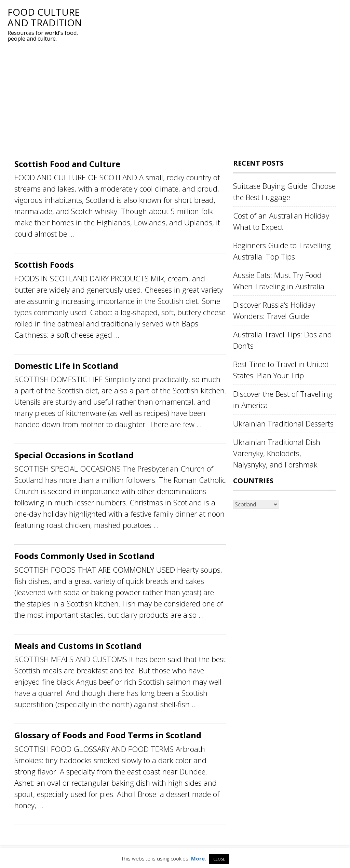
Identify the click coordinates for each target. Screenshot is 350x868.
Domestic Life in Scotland (66, 366)
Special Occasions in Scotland (74, 455)
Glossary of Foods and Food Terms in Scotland (108, 735)
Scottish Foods (44, 264)
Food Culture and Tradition (45, 17)
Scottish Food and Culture (67, 164)
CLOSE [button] (219, 859)
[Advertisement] (175, 101)
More (198, 858)
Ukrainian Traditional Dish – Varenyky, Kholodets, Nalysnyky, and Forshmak (280, 453)
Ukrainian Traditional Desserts (283, 423)
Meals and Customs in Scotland (78, 646)
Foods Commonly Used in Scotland (84, 556)
